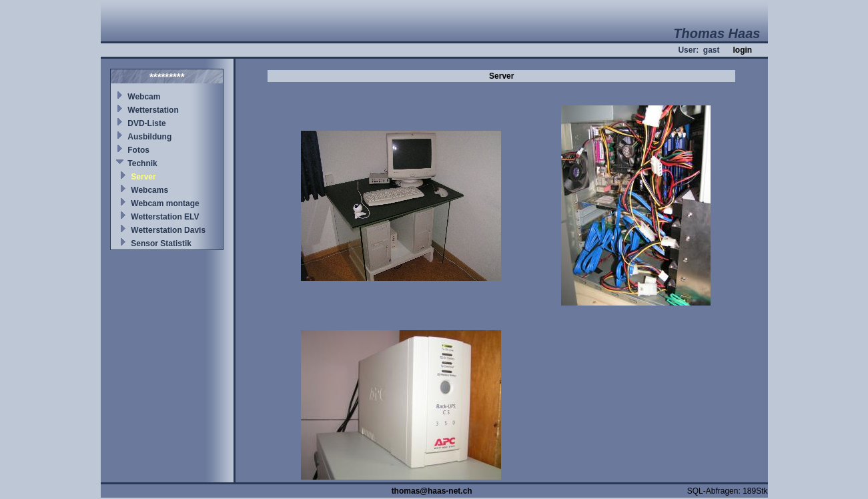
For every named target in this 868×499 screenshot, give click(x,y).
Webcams (149, 190)
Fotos (138, 150)
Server (143, 177)
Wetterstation (153, 110)
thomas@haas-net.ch (432, 491)
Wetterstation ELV (165, 217)
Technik (142, 163)
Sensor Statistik (161, 243)
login (742, 50)
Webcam (144, 97)
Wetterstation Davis (168, 230)
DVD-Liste (146, 123)
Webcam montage (165, 203)
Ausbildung (149, 137)
